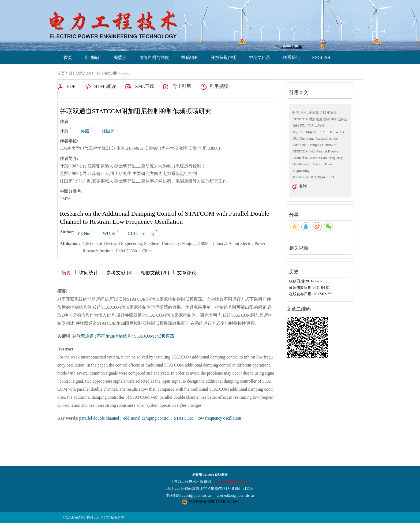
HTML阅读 (105, 86)
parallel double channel (99, 418)
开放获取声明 (224, 57)
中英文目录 (260, 57)
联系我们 (291, 57)
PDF (71, 86)
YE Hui (84, 234)
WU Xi (109, 234)
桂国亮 (108, 131)
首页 (68, 57)
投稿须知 (190, 57)
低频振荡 (166, 336)
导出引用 (182, 86)
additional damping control (146, 418)
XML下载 (144, 86)
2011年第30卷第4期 (102, 73)
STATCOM (144, 336)
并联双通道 (83, 336)
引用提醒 (219, 86)
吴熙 (85, 131)
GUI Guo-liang (141, 234)
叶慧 (64, 131)
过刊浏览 (76, 73)
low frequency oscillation (219, 418)
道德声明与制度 (154, 57)
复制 (303, 186)
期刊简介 (93, 57)
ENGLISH (321, 57)
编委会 (120, 57)
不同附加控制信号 (114, 336)
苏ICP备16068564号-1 (233, 482)
